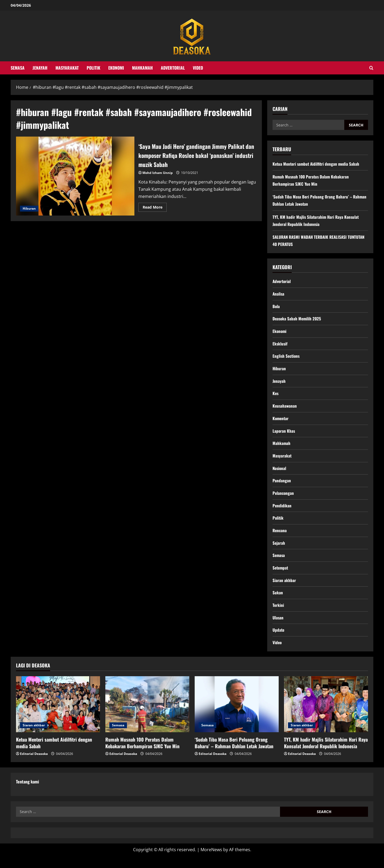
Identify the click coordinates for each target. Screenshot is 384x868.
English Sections (287, 359)
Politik (93, 68)
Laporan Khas (284, 436)
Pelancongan (283, 500)
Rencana (280, 539)
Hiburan (29, 208)
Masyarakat (67, 68)
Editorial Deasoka (34, 766)
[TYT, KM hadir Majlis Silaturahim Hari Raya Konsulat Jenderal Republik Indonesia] (326, 716)
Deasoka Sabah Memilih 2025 (298, 320)
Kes (276, 397)
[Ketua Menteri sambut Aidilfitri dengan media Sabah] (58, 716)
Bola (276, 307)
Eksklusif (280, 346)
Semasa (18, 68)
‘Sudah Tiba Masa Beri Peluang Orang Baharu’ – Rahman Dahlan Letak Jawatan (234, 755)
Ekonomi (116, 68)
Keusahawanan (285, 410)
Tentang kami (27, 794)
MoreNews (211, 862)
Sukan (278, 603)
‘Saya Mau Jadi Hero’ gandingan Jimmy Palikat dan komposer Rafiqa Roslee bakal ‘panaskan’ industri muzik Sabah (75, 176)
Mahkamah (142, 68)
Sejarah (279, 551)
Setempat (281, 577)
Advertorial (173, 68)
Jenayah (40, 68)
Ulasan (278, 629)
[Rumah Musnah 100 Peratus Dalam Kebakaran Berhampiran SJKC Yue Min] (147, 716)
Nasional (280, 474)
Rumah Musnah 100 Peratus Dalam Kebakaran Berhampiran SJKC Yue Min (142, 755)
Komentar (281, 423)
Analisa (279, 294)
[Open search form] (371, 68)
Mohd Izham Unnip (158, 173)
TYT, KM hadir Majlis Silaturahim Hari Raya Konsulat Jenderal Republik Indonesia (326, 755)
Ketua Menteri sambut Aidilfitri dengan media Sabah (318, 164)
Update (279, 642)
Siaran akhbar (284, 590)
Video (198, 68)
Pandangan (282, 487)
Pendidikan (282, 513)
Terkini (278, 616)
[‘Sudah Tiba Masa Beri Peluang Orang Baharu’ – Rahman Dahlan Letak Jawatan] (237, 716)
